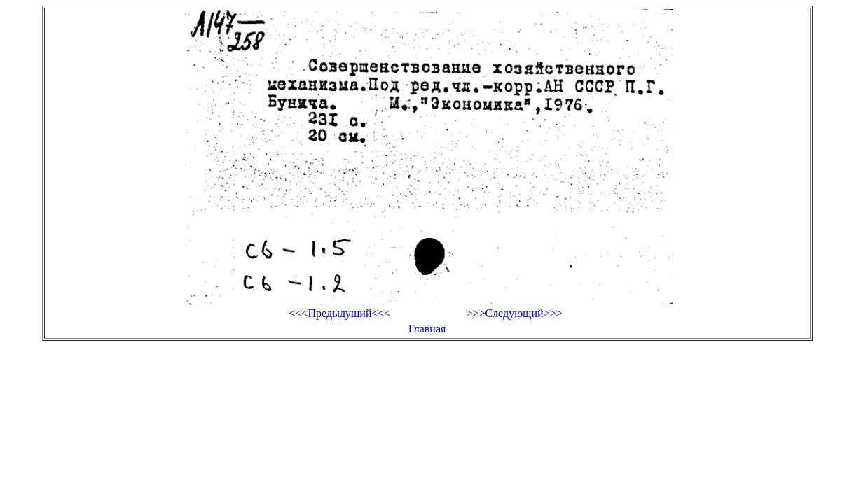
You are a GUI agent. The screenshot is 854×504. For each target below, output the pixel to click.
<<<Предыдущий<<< (339, 313)
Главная (427, 329)
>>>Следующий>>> (514, 313)
